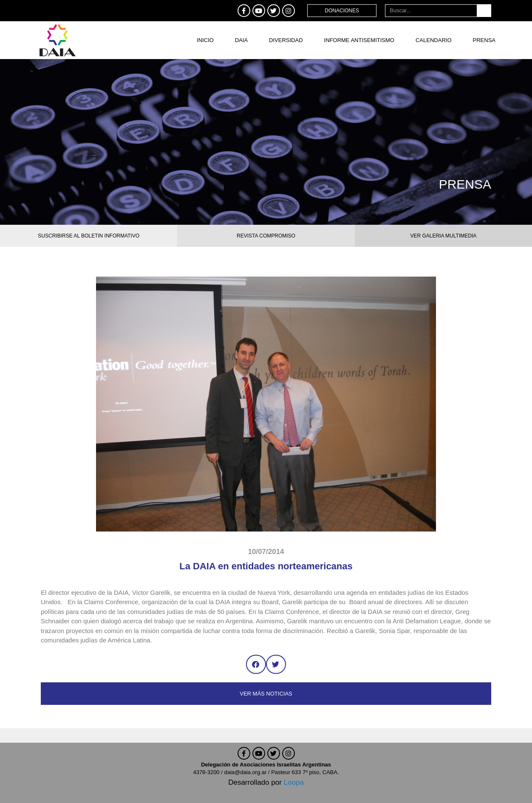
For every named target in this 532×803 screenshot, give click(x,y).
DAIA (241, 40)
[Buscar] (484, 11)
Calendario (434, 40)
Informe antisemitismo (359, 40)
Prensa (484, 40)
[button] (256, 664)
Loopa (294, 782)
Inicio (205, 40)
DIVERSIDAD (286, 40)
